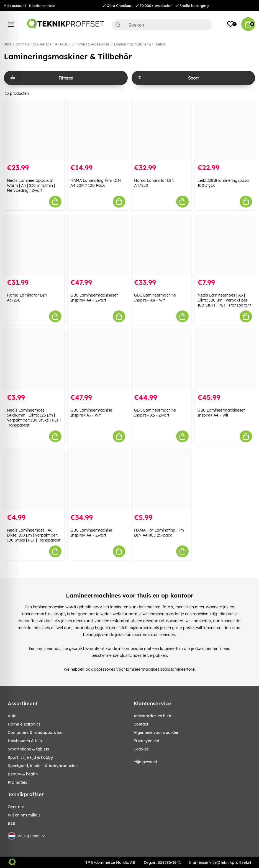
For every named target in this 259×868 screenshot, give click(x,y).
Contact (141, 724)
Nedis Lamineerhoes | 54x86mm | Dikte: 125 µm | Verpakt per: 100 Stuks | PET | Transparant (34, 418)
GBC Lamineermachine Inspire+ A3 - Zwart (155, 413)
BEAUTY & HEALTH (23, 774)
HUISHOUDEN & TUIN (25, 741)
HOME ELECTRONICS (24, 724)
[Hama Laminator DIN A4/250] (161, 130)
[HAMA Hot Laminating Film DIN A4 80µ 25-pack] (161, 480)
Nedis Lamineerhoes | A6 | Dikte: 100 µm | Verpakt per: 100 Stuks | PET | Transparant (34, 535)
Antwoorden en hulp (152, 716)
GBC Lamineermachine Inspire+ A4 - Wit (155, 298)
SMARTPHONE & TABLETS (28, 749)
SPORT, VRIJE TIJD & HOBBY (30, 757)
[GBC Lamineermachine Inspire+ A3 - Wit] (98, 360)
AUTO (12, 716)
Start (7, 44)
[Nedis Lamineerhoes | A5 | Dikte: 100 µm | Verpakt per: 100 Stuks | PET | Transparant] (225, 245)
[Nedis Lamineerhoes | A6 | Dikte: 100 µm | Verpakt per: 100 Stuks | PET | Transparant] (34, 480)
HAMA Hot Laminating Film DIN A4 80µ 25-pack (159, 533)
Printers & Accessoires (92, 44)
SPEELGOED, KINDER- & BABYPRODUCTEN (43, 766)
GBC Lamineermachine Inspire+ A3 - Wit (91, 413)
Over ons (16, 807)
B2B (12, 823)
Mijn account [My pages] (145, 762)
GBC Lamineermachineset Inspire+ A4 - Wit (221, 413)
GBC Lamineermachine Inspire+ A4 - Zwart (91, 533)
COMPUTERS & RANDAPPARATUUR (43, 44)
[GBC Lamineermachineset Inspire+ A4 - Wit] (225, 360)
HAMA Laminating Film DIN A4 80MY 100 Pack (96, 183)
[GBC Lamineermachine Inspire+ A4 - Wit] (161, 245)
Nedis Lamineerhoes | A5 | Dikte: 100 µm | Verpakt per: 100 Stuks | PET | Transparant (224, 300)
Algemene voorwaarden (156, 732)
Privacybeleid (146, 741)
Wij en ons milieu (24, 815)
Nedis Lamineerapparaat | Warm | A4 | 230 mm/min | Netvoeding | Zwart (31, 185)
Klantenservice (42, 6)
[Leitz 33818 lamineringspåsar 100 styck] (225, 130)
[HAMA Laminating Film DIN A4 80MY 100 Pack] (98, 130)
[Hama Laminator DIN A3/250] (34, 245)
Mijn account (15, 6)
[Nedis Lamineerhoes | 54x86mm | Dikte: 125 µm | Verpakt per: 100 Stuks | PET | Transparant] (34, 360)
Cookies (141, 749)
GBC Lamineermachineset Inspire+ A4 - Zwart (94, 298)
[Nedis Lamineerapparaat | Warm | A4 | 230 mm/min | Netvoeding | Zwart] (34, 130)
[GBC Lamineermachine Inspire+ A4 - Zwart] (98, 480)
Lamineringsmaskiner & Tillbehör (140, 44)
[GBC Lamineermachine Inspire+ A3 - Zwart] (161, 360)
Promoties (17, 782)
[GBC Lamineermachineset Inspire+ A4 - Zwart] (98, 245)
